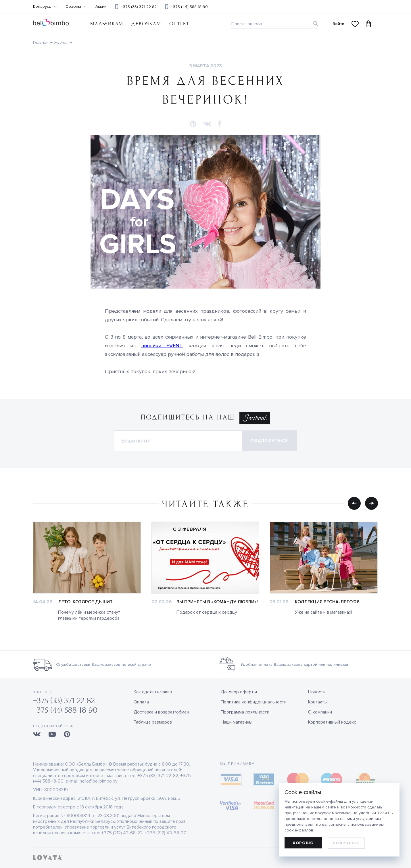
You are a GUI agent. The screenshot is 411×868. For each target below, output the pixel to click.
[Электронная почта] (178, 441)
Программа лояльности (245, 712)
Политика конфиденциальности (254, 702)
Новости (317, 692)
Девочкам (146, 24)
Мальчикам (107, 24)
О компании (320, 712)
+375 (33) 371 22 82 (139, 7)
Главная (41, 42)
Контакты (318, 702)
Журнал (61, 42)
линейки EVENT (162, 346)
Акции (101, 7)
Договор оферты (239, 692)
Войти (338, 24)
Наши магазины (237, 722)
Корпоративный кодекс (332, 722)
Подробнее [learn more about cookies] (346, 843)
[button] (193, 124)
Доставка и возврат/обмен (161, 712)
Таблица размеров (153, 722)
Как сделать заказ (153, 692)
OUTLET (179, 24)
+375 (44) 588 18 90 (189, 7)
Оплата (141, 702)
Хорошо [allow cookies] (303, 843)
